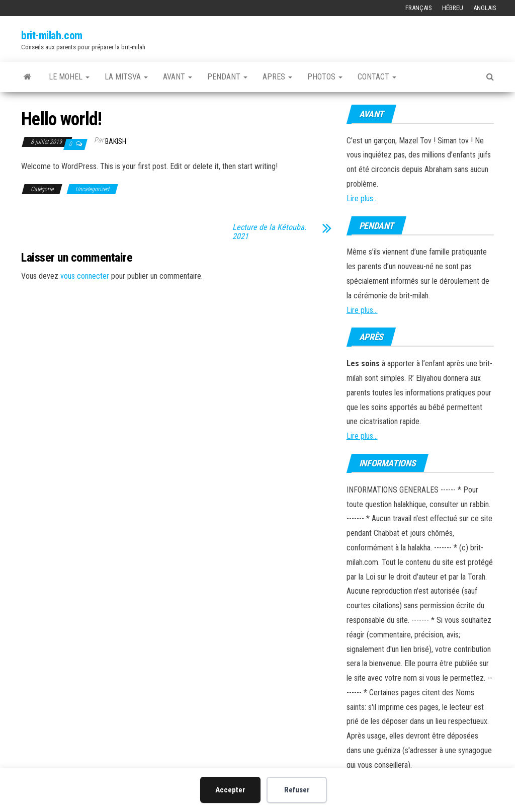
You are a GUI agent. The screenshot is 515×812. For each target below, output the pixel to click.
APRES (277, 77)
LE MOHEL (69, 77)
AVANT (178, 77)
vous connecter (85, 276)
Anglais (485, 8)
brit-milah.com (52, 35)
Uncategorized (92, 189)
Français (419, 8)
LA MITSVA (126, 77)
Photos (325, 77)
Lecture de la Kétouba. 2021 (269, 232)
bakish (116, 141)
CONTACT (377, 77)
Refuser (297, 790)
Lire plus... (362, 198)
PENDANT (227, 77)
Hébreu (453, 8)
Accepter (230, 790)
